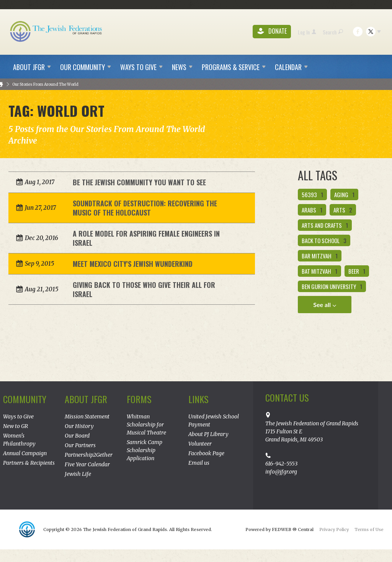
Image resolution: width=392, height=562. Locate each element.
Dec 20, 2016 (42, 238)
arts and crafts (325, 225)
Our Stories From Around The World (45, 84)
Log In (307, 32)
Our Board (77, 436)
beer (357, 271)
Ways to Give (18, 417)
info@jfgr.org (281, 472)
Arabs (312, 210)
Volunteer (200, 444)
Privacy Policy (334, 529)
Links (198, 399)
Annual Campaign (25, 453)
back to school (324, 240)
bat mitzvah (319, 271)
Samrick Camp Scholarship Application (145, 450)
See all (325, 305)
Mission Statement (87, 417)
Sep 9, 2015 (39, 264)
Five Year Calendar (87, 464)
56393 (312, 194)
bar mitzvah (320, 256)
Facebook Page (206, 453)
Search (333, 32)
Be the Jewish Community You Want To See (139, 182)
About (32, 67)
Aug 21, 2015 (42, 289)
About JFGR (86, 399)
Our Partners (80, 445)
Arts (343, 210)
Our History (79, 426)
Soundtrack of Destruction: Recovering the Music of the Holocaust (145, 208)
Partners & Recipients (29, 463)
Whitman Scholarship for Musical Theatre (146, 425)
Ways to (141, 67)
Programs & (234, 67)
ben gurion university (332, 286)
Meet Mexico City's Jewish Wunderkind (133, 264)
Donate (272, 32)
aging (344, 194)
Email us (199, 463)
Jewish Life (78, 474)
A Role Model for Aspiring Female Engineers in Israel (146, 238)
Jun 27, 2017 (40, 208)
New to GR (16, 426)
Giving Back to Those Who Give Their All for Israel (144, 289)
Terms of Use (369, 529)
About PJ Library (208, 434)
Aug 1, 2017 (40, 182)
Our (86, 67)
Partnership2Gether (89, 455)
